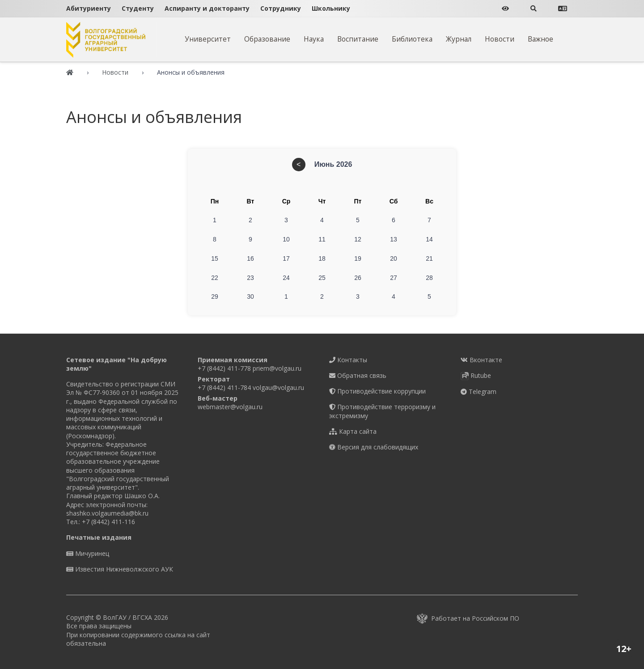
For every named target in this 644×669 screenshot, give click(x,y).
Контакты (348, 360)
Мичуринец (88, 553)
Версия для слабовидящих (374, 447)
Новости (500, 39)
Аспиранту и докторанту (207, 8)
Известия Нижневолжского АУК (120, 569)
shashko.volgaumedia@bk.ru (107, 513)
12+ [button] (624, 649)
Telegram (479, 392)
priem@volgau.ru (277, 368)
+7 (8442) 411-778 (224, 368)
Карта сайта (353, 431)
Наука (314, 39)
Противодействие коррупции (377, 391)
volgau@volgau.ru (278, 387)
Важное (540, 39)
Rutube (476, 376)
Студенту (138, 8)
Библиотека (412, 39)
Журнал (459, 39)
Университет (208, 39)
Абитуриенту (89, 8)
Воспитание (358, 39)
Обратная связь (358, 375)
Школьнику (331, 8)
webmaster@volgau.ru (230, 407)
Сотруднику (281, 8)
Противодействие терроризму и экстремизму (382, 411)
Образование (267, 39)
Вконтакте (481, 360)
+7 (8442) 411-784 (224, 387)
